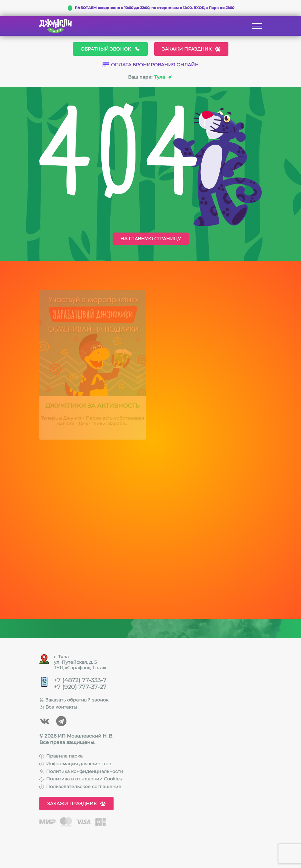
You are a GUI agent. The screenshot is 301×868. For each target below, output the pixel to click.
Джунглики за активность (93, 407)
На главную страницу (151, 239)
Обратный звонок (110, 49)
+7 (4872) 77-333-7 (80, 680)
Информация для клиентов (75, 764)
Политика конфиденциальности (81, 771)
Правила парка (61, 756)
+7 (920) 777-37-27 (80, 687)
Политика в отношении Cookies (80, 779)
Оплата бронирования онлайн (151, 65)
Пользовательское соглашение (80, 787)
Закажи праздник (191, 49)
